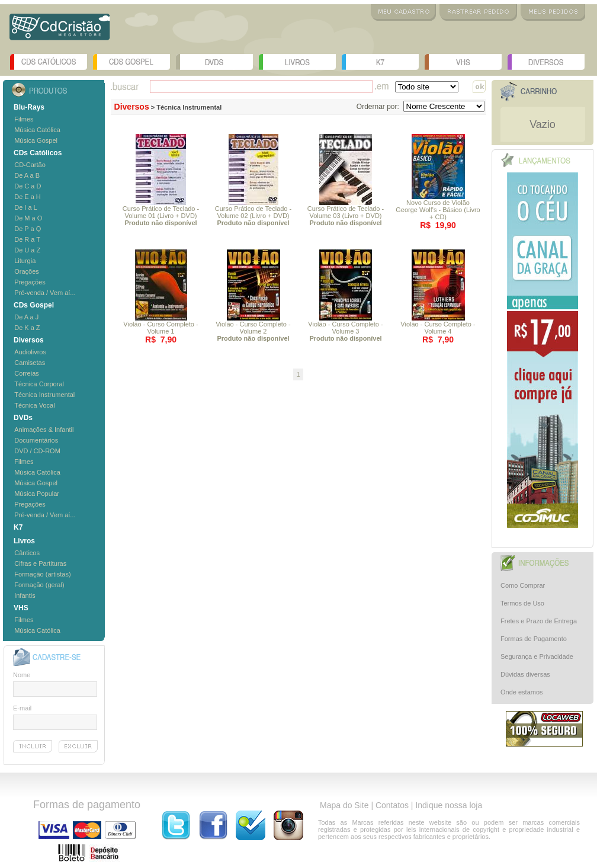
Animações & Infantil (44, 430)
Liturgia (25, 261)
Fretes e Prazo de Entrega (539, 621)
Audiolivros (30, 352)
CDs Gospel (131, 62)
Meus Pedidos (553, 12)
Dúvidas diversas (525, 674)
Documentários (36, 440)
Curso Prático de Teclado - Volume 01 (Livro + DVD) (161, 216)
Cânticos (27, 553)
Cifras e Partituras (40, 563)
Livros (297, 62)
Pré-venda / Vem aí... (45, 293)
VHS (463, 62)
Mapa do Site (344, 805)
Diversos (546, 62)
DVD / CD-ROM (37, 451)
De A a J (26, 317)
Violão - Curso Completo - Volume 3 (345, 331)
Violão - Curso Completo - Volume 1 (161, 328)
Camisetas (30, 363)
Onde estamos (522, 692)
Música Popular (37, 494)
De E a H (28, 197)
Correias (27, 373)
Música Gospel (36, 140)
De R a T (27, 239)
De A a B (27, 175)
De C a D (28, 186)
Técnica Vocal (34, 405)
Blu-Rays (29, 107)
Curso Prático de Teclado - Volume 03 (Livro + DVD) (346, 216)
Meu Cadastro (403, 12)
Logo (60, 31)
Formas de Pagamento (534, 639)
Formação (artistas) (42, 574)
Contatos (392, 805)
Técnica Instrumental (44, 395)
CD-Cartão (30, 165)
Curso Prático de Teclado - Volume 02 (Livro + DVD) (253, 216)
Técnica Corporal (39, 384)
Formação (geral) (39, 585)
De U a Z (27, 250)
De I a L (26, 207)
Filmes (24, 119)
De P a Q (28, 229)
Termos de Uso (522, 603)
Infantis (25, 595)
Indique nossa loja (449, 805)
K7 (380, 62)
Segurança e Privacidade (537, 656)
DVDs (214, 62)
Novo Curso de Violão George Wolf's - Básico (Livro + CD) (438, 210)
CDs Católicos (49, 62)
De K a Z (27, 328)
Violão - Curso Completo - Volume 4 (438, 328)
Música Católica (37, 130)
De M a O (28, 218)
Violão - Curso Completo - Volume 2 (253, 331)
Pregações (30, 282)
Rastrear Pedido (478, 12)
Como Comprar (523, 585)
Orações (27, 271)
